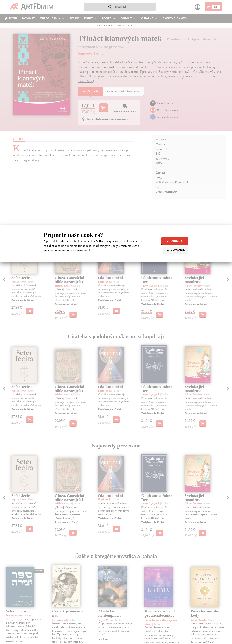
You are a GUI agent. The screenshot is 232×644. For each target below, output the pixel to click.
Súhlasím (175, 241)
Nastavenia (176, 250)
